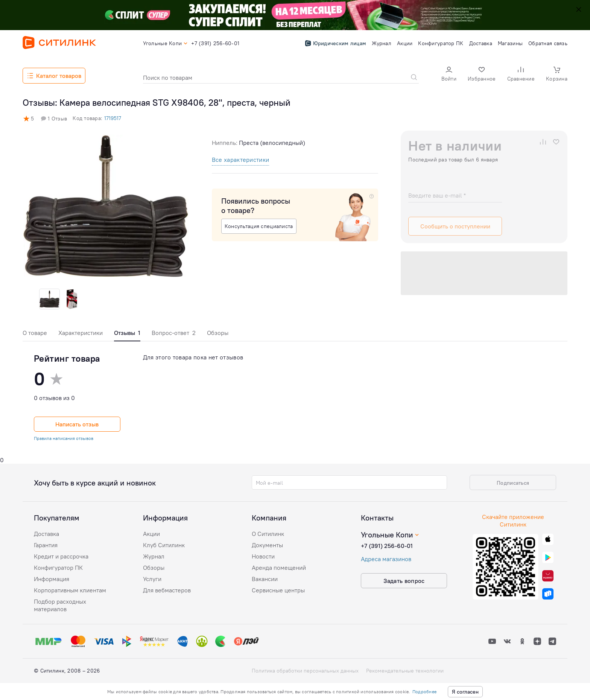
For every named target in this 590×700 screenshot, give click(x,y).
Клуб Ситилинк (164, 545)
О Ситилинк (268, 534)
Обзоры (218, 333)
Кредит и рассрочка (61, 556)
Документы (267, 545)
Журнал (154, 556)
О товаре (35, 333)
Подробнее (424, 692)
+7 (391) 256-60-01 (387, 546)
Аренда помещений (279, 568)
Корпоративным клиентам (70, 590)
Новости (263, 556)
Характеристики (81, 333)
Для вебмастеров (167, 590)
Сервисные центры (278, 590)
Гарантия (46, 545)
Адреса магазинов (386, 559)
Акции (151, 534)
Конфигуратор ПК (58, 568)
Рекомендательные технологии (405, 671)
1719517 (113, 118)
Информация (52, 579)
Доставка (46, 534)
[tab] (35, 335)
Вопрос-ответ (174, 333)
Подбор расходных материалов (60, 605)
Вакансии (265, 579)
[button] (449, 75)
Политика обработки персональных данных (305, 671)
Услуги (152, 579)
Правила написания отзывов (64, 438)
